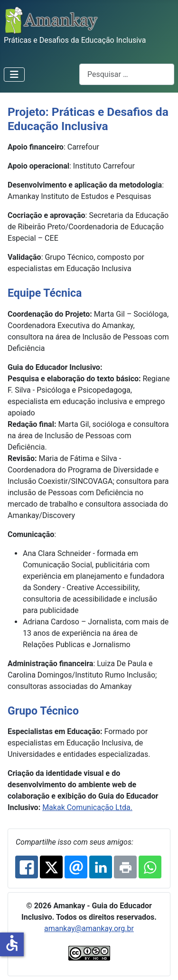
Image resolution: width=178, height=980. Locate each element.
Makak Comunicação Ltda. (87, 807)
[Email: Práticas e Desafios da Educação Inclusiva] (76, 867)
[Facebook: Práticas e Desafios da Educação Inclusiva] (27, 867)
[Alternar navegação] (14, 75)
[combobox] (127, 74)
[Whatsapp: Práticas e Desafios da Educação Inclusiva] (150, 867)
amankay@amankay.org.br (89, 928)
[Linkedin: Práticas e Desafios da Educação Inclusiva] (101, 867)
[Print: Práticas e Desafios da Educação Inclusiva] (125, 867)
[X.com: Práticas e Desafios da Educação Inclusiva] (51, 867)
